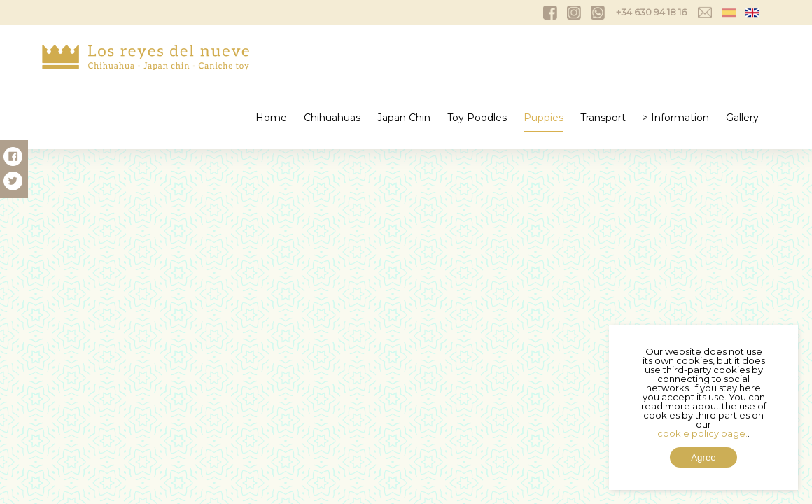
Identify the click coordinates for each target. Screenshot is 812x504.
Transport (603, 118)
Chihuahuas (332, 118)
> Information (676, 118)
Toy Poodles (477, 118)
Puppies (544, 118)
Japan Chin (404, 118)
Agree (703, 457)
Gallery (742, 118)
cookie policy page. (702, 433)
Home (271, 118)
